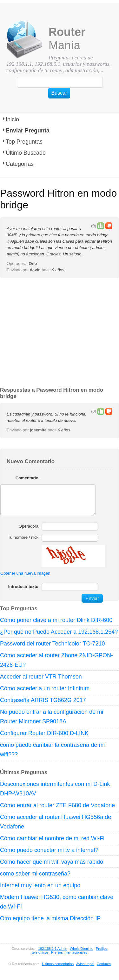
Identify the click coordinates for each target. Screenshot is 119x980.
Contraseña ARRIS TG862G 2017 (43, 700)
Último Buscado (26, 153)
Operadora (29, 526)
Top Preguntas (24, 142)
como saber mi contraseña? (35, 874)
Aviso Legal (85, 964)
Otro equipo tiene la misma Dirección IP (50, 918)
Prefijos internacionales (69, 952)
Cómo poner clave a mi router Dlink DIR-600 (56, 620)
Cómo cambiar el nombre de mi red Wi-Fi (52, 838)
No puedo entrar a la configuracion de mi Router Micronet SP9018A (52, 717)
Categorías (20, 164)
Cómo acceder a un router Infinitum (45, 688)
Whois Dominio (82, 949)
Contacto (104, 964)
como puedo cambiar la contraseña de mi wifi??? (52, 750)
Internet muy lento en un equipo (40, 885)
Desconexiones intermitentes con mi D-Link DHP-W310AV (55, 789)
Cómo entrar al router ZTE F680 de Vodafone (57, 805)
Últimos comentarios (58, 964)
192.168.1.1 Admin (53, 949)
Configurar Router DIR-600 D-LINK (44, 733)
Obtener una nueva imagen (25, 573)
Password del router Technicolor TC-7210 (53, 644)
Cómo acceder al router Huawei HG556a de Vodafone (56, 822)
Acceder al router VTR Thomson (41, 677)
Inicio (12, 119)
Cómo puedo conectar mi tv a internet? (49, 850)
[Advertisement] (60, 333)
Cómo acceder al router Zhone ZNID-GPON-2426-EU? (56, 660)
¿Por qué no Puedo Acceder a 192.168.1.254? (59, 632)
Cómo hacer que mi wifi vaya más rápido (52, 862)
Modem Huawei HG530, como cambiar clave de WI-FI (57, 902)
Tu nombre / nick (23, 537)
